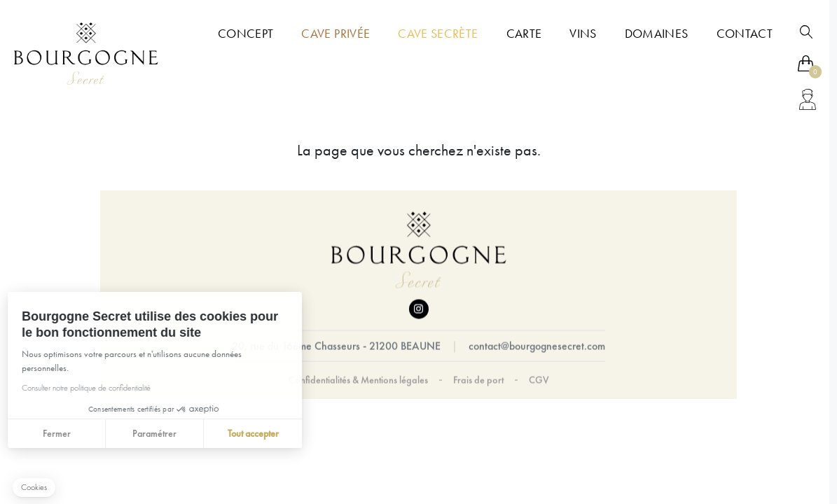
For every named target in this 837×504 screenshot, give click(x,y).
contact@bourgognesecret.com (537, 346)
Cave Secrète (438, 34)
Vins (583, 34)
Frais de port (478, 380)
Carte (524, 34)
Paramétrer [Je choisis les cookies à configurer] (103, 433)
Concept (245, 34)
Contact (745, 34)
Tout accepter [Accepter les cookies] (202, 433)
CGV (539, 380)
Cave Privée (336, 34)
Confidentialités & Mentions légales (358, 380)
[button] (34, 488)
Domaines (657, 34)
